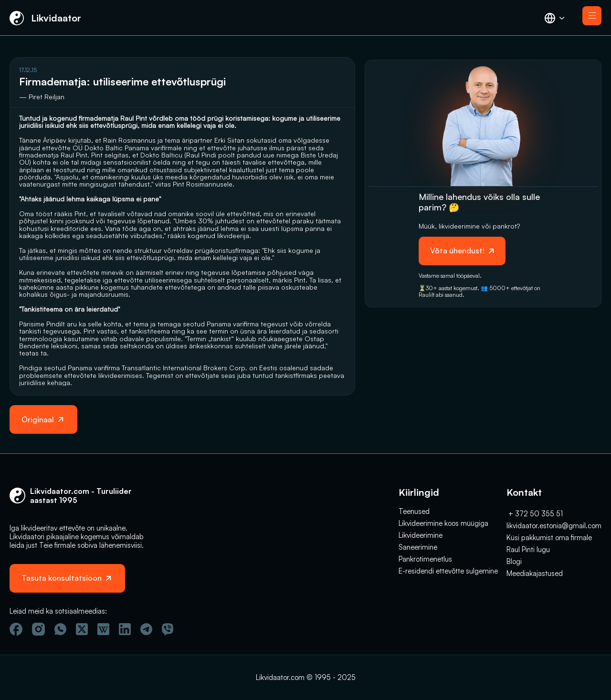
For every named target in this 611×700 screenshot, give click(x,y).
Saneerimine (418, 547)
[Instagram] (38, 629)
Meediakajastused (535, 573)
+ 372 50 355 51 (535, 514)
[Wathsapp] (60, 629)
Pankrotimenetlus (425, 559)
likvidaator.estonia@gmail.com (554, 526)
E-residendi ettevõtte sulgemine (448, 571)
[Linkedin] (125, 629)
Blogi (514, 561)
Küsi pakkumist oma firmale (549, 538)
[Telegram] (146, 629)
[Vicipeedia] (103, 629)
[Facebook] (16, 629)
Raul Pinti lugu (528, 549)
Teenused (414, 511)
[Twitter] (82, 629)
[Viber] (168, 629)
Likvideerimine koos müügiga (443, 523)
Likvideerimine (421, 535)
